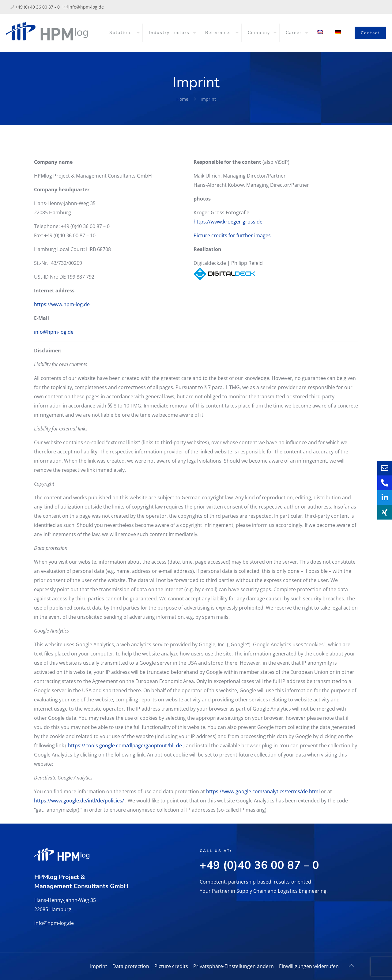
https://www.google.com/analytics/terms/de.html (263, 791)
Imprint (208, 99)
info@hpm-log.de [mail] (86, 7)
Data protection (131, 966)
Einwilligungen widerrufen (309, 966)
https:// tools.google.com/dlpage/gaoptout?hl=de (125, 745)
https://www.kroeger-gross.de (228, 222)
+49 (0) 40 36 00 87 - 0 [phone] (38, 7)
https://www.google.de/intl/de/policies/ (79, 801)
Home (182, 99)
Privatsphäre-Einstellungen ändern (234, 966)
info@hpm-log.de (54, 332)
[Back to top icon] (351, 965)
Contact (370, 33)
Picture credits (171, 966)
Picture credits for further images (232, 235)
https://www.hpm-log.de (62, 304)
